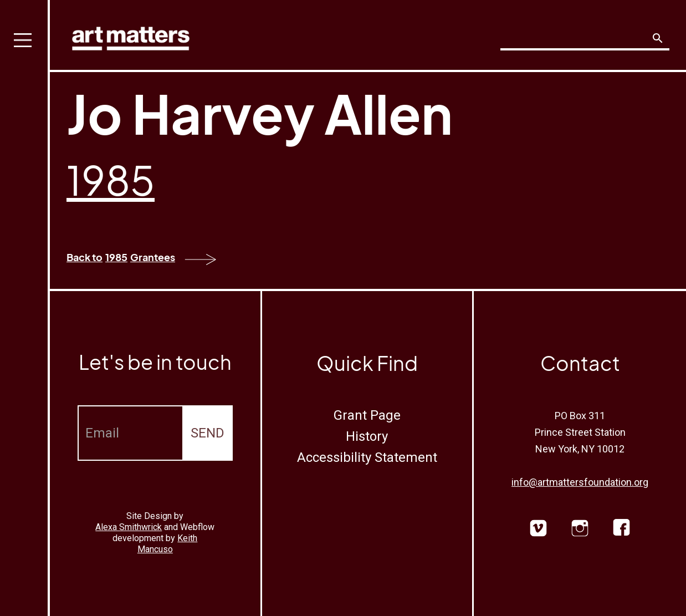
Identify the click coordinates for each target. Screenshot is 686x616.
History (367, 436)
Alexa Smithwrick (129, 527)
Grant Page (367, 415)
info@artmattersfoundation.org (580, 482)
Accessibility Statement (367, 457)
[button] (25, 308)
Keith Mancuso (168, 544)
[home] (131, 36)
